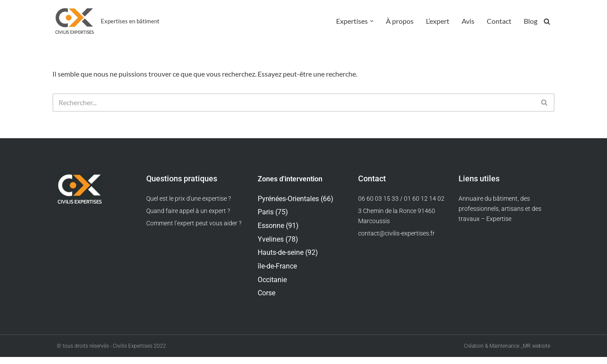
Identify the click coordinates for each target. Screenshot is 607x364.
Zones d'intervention (290, 181)
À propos (400, 21)
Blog (531, 21)
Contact (499, 21)
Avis (468, 21)
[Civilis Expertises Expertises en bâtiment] (106, 21)
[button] (372, 21)
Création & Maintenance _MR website (507, 353)
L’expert (438, 21)
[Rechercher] (547, 21)
